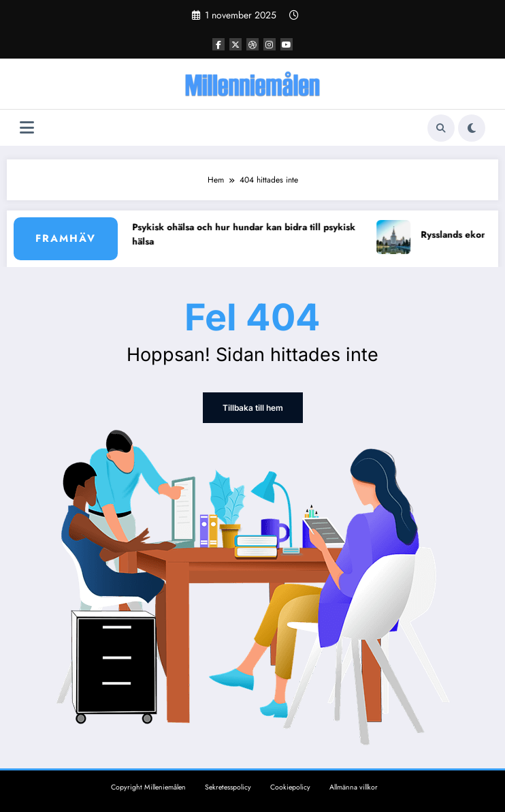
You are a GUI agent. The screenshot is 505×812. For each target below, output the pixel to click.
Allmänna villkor (354, 787)
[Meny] (27, 128)
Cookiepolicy (290, 787)
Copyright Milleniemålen (148, 787)
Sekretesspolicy (228, 787)
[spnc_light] (472, 128)
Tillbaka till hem (253, 408)
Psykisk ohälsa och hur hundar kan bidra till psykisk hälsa (249, 235)
